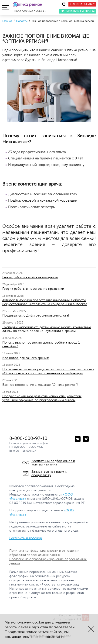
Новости (22, 21)
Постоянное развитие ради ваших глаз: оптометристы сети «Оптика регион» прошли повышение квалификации (48, 371)
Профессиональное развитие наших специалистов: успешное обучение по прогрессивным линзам (42, 398)
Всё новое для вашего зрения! (26, 358)
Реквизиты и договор (26, 538)
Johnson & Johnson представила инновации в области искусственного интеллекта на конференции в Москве (45, 302)
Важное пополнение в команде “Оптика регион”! (40, 385)
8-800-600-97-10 (28, 438)
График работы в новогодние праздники (33, 289)
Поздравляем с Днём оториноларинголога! (36, 315)
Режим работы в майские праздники (30, 277)
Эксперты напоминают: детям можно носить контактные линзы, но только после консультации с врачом (47, 329)
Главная (7, 21)
